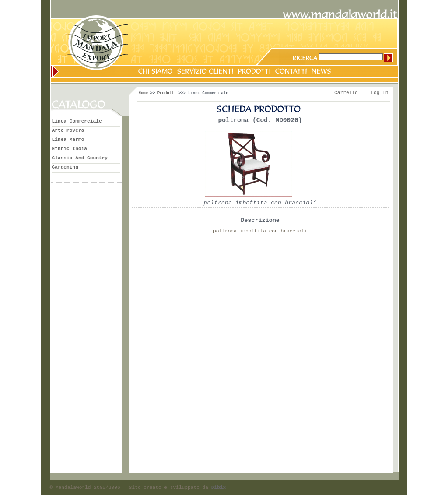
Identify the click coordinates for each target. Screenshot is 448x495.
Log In (379, 93)
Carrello (346, 93)
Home (143, 93)
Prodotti (167, 93)
